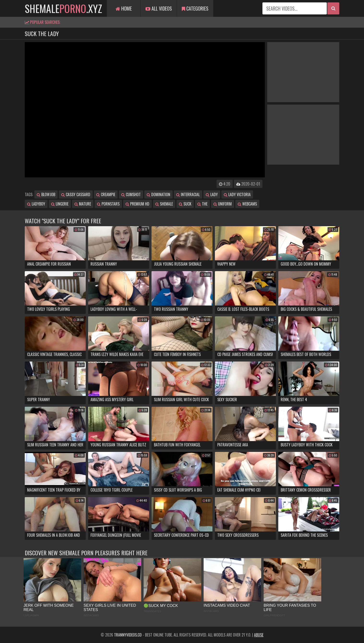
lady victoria (237, 194)
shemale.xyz (63, 8)
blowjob (46, 194)
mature (83, 204)
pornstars (108, 204)
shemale (164, 204)
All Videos (159, 8)
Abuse (259, 635)
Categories (195, 8)
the (202, 204)
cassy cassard (76, 194)
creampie (106, 194)
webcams (247, 204)
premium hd (137, 204)
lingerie (60, 204)
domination (158, 194)
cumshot (131, 194)
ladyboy (36, 204)
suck (185, 204)
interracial (188, 194)
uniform (223, 204)
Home (124, 8)
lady (212, 194)
